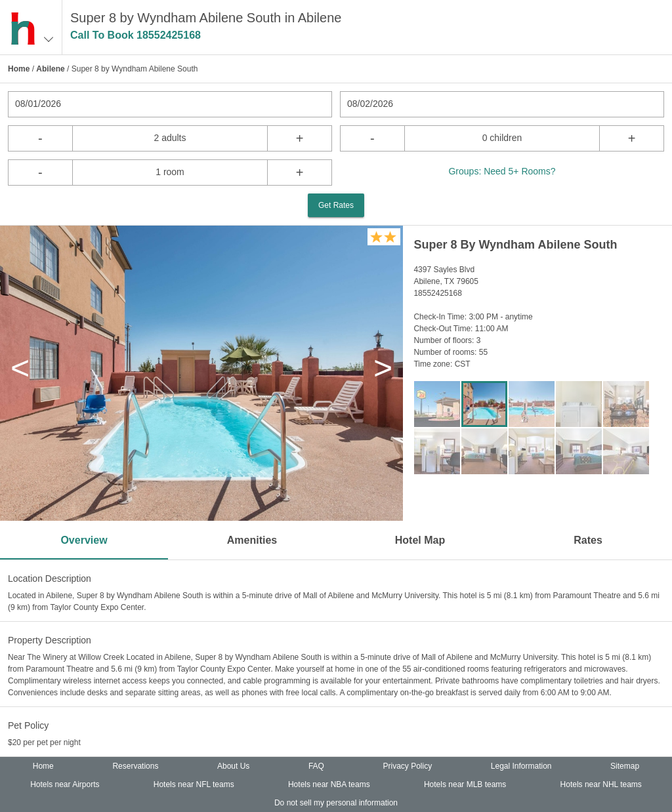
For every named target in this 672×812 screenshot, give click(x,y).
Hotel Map (420, 540)
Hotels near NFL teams (194, 784)
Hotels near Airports (65, 784)
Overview (84, 540)
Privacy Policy (408, 766)
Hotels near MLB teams (465, 784)
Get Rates (336, 205)
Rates (588, 540)
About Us (233, 766)
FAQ (316, 766)
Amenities (252, 540)
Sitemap (625, 766)
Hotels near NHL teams (601, 784)
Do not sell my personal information (336, 803)
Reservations (135, 766)
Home (19, 69)
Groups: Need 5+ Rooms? (502, 171)
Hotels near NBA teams (329, 784)
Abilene (50, 69)
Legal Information (521, 766)
